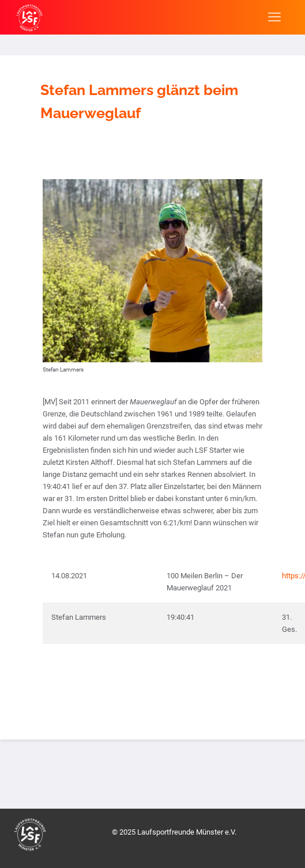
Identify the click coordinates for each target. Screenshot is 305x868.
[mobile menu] (274, 17)
